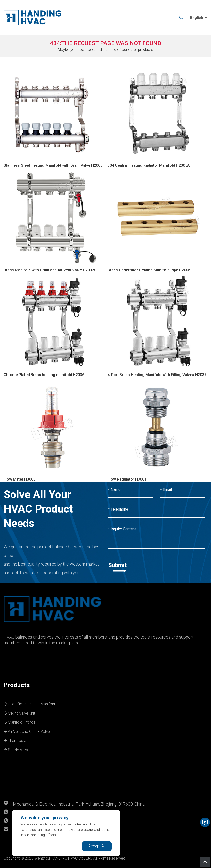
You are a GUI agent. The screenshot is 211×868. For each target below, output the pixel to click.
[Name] (130, 490)
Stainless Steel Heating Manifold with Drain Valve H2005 (53, 165)
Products (17, 685)
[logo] (33, 18)
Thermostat (16, 740)
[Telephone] (157, 510)
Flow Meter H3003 (20, 479)
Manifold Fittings (19, 722)
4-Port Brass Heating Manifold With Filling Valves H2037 (157, 375)
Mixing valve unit (19, 713)
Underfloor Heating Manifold (29, 703)
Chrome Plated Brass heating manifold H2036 (44, 375)
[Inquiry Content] (157, 535)
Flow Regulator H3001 (127, 479)
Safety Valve (16, 749)
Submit (117, 567)
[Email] (183, 490)
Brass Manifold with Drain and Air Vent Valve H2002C (50, 270)
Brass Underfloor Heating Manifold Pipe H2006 (149, 270)
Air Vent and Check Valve (27, 731)
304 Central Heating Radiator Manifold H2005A (149, 165)
